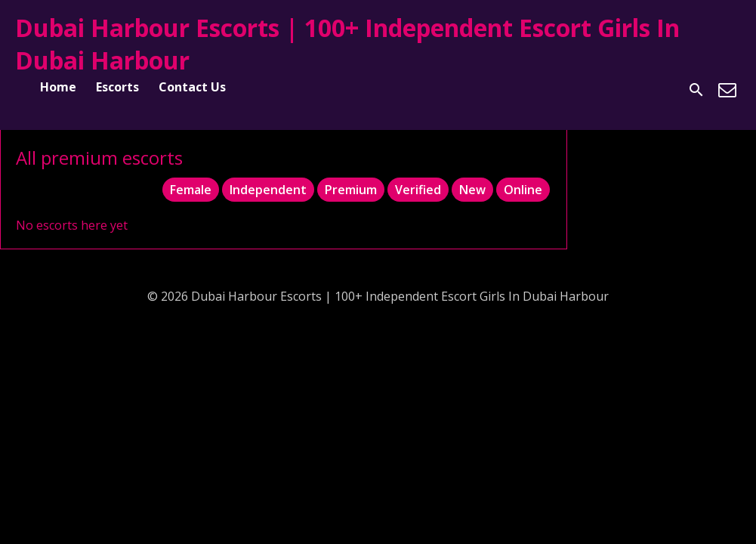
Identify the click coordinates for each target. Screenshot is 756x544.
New (472, 190)
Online (523, 190)
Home (58, 87)
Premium (351, 190)
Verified (418, 190)
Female (191, 190)
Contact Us (192, 87)
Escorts (117, 87)
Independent (268, 190)
